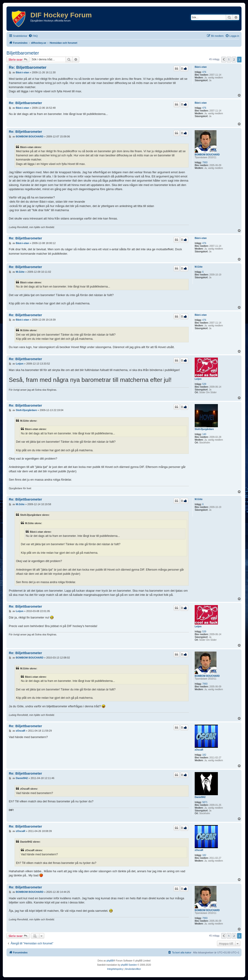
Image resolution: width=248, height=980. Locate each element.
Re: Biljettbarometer (28, 67)
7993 (205, 162)
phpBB (110, 961)
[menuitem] (33, 36)
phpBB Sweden (129, 965)
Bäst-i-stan (201, 67)
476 (204, 72)
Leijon (198, 379)
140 (204, 434)
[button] (224, 59)
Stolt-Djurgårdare (204, 429)
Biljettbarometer (23, 53)
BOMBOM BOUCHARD (207, 155)
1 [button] (229, 59)
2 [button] (234, 59)
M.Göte (199, 267)
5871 (205, 802)
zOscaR (199, 750)
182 (204, 755)
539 (204, 384)
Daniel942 (200, 797)
